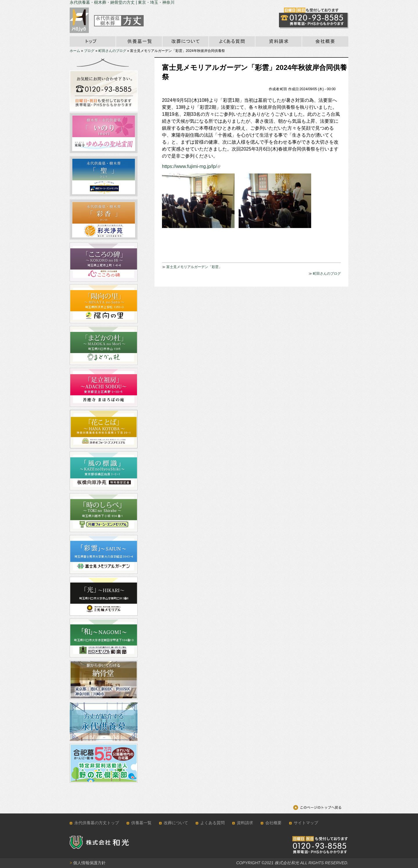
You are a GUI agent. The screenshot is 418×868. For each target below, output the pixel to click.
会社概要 (325, 41)
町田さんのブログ (112, 51)
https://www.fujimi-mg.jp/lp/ (191, 166)
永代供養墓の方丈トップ (97, 823)
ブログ (89, 51)
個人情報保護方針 (88, 863)
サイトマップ (306, 823)
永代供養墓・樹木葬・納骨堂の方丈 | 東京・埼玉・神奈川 (122, 2)
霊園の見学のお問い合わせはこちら (314, 18)
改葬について (185, 41)
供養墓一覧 (141, 823)
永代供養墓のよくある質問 (232, 41)
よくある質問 (212, 823)
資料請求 (278, 41)
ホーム (93, 41)
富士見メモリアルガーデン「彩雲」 (194, 267)
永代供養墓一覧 (139, 41)
